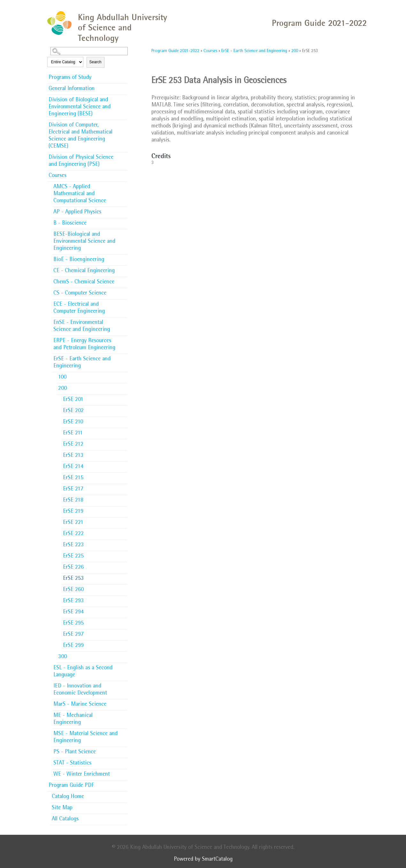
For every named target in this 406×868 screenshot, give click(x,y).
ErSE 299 (73, 646)
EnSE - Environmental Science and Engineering (82, 326)
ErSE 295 (73, 624)
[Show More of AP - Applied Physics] (124, 210)
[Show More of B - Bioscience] (124, 221)
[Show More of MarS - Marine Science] (124, 703)
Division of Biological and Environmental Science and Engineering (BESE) (80, 107)
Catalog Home (68, 797)
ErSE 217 (73, 489)
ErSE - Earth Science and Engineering (82, 363)
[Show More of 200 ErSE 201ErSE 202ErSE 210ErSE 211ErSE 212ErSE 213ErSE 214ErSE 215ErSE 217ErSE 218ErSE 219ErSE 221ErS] (124, 388)
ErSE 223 (73, 545)
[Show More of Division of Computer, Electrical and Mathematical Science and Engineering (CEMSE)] (124, 123)
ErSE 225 (73, 557)
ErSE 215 (73, 478)
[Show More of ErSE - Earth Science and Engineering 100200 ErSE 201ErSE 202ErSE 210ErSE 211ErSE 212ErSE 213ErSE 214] (124, 359)
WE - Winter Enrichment (82, 775)
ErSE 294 (73, 612)
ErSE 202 (73, 411)
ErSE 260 (73, 590)
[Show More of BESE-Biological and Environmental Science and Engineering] (124, 233)
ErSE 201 (73, 400)
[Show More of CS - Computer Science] (124, 291)
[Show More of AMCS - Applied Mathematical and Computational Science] (124, 185)
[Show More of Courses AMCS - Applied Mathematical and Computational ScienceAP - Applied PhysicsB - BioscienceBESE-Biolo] (124, 175)
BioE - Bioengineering (79, 260)
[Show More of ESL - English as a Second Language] (124, 666)
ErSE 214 (73, 467)
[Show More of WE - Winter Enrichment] (124, 772)
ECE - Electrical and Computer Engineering (79, 308)
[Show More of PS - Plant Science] (124, 750)
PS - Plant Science (75, 752)
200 (62, 389)
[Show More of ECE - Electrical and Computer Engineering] (124, 303)
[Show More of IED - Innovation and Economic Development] (124, 684)
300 (62, 657)
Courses (57, 176)
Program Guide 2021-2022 (175, 51)
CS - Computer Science (80, 294)
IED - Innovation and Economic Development (80, 690)
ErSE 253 (73, 579)
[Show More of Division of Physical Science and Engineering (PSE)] (124, 156)
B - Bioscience (70, 224)
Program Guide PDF (71, 786)
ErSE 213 (73, 456)
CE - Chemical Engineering (84, 271)
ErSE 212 (73, 445)
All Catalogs (65, 819)
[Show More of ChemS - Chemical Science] (124, 280)
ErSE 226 (73, 568)
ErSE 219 (73, 512)
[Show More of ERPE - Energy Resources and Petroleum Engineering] (124, 339)
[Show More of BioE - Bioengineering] (124, 258)
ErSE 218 (73, 501)
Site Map (62, 808)
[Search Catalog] (89, 51)
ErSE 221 (73, 523)
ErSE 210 (73, 422)
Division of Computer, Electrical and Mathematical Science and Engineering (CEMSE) (80, 136)
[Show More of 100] (124, 375)
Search (96, 62)
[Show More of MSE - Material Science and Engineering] (124, 732)
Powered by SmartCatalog (203, 860)
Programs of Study (70, 78)
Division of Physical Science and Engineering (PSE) (81, 161)
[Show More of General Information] (124, 87)
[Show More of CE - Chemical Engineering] (124, 269)
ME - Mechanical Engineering (73, 719)
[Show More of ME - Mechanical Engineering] (124, 714)
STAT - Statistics (72, 764)
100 (62, 378)
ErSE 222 (73, 534)
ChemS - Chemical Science (84, 282)
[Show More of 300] (124, 655)
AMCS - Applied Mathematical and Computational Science (80, 194)
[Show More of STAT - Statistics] (124, 761)
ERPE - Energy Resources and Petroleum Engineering (84, 345)
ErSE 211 (73, 434)
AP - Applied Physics (77, 212)
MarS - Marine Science (80, 705)
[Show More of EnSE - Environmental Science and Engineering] (124, 321)
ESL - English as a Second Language (83, 672)
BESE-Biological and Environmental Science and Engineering (84, 242)
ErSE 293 (73, 601)
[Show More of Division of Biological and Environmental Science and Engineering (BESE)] (124, 98)
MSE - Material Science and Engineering (85, 738)
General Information (72, 89)
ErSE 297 (73, 635)
